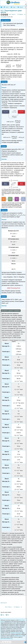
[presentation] (14, 49)
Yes (3, 615)
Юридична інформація (16, 633)
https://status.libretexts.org (7, 639)
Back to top (3, 603)
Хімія (13, 7)
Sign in (25, 643)
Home (6, 7)
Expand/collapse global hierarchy (2, 7)
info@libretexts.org (19, 636)
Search (2, 642)
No (8, 615)
